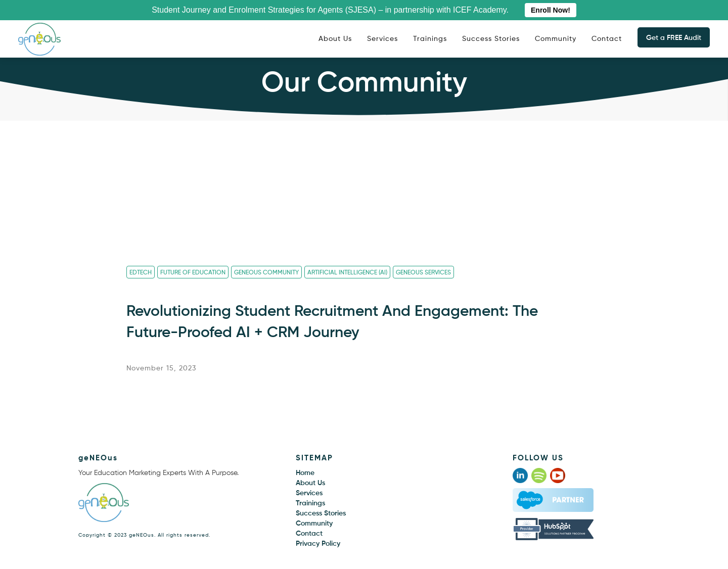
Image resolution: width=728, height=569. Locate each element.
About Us (335, 39)
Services (382, 39)
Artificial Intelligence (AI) (347, 273)
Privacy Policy (318, 544)
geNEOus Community (266, 273)
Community (556, 39)
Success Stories (491, 39)
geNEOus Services (423, 273)
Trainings (430, 39)
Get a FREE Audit (674, 38)
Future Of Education (193, 273)
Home (305, 473)
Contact (607, 39)
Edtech (141, 273)
